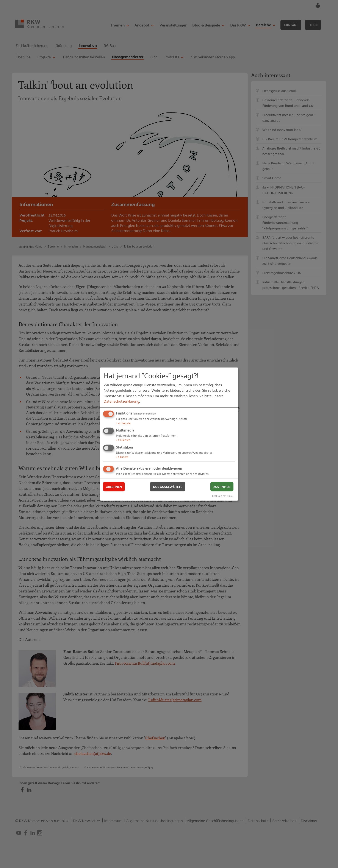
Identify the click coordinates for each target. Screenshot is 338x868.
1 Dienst (122, 457)
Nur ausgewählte (168, 486)
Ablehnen (114, 486)
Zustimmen (222, 486)
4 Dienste (123, 423)
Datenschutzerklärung (121, 401)
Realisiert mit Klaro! (223, 496)
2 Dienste (123, 440)
